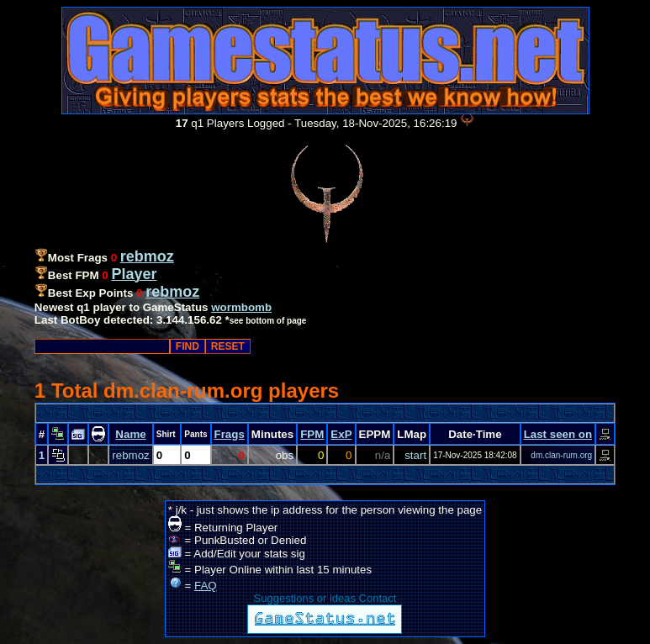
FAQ (206, 586)
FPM (312, 434)
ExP (341, 434)
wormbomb (241, 307)
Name (130, 434)
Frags (230, 434)
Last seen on (558, 434)
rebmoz (130, 455)
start (415, 455)
